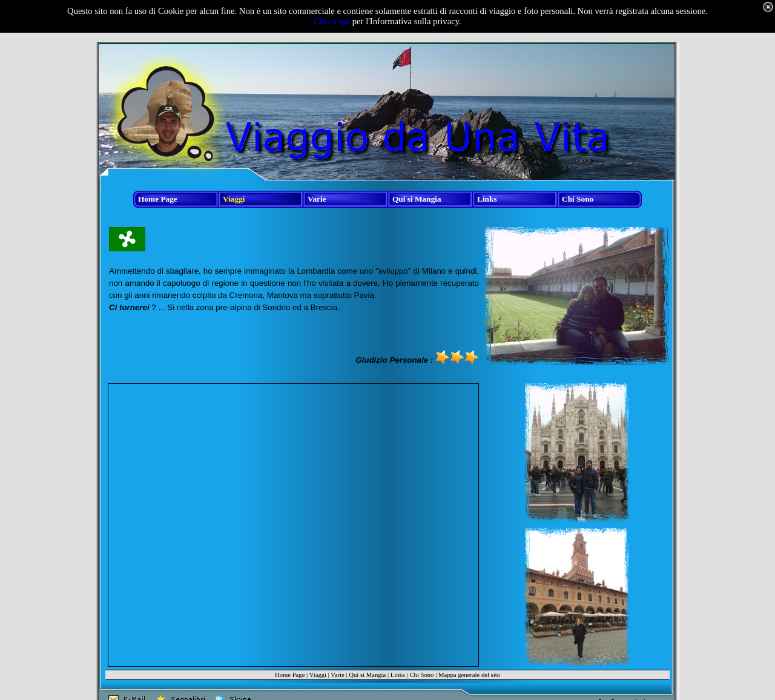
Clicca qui (332, 21)
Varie (337, 675)
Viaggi (318, 675)
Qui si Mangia (367, 675)
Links (398, 675)
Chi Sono (421, 675)
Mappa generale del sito (469, 675)
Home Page (290, 675)
